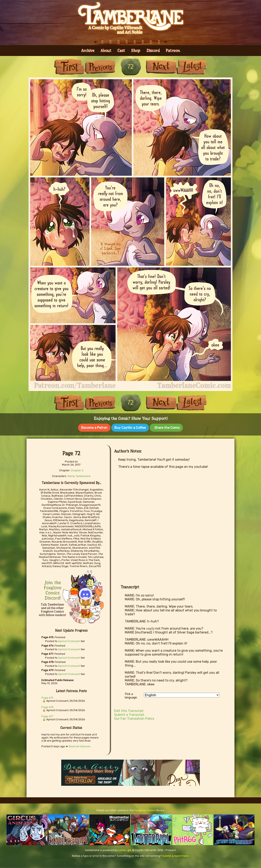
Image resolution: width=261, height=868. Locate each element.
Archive (88, 51)
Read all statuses (80, 746)
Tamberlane (83, 475)
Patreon (173, 51)
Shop (136, 51)
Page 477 (47, 716)
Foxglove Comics (145, 809)
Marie (71, 475)
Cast (121, 51)
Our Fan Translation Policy (134, 718)
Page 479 (47, 697)
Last (192, 67)
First (69, 67)
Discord (153, 51)
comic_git (125, 849)
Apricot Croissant (69, 640)
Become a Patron (94, 428)
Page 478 (48, 706)
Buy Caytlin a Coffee (130, 428)
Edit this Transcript (129, 710)
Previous (100, 67)
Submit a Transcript (129, 714)
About (106, 51)
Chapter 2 (77, 470)
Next (161, 67)
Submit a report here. (176, 855)
